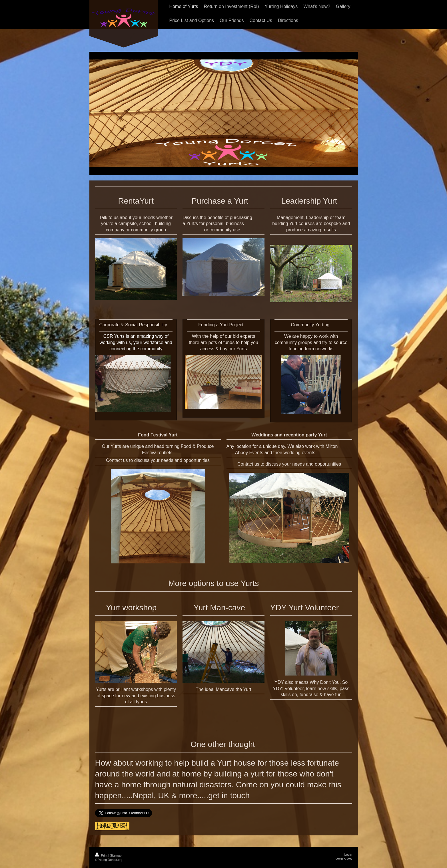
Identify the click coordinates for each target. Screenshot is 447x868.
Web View (344, 859)
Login (348, 855)
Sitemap (116, 855)
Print (102, 855)
